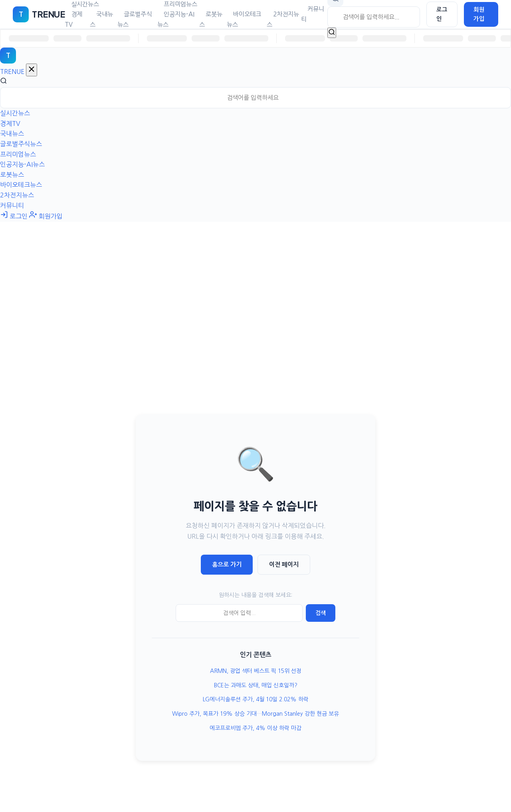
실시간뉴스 (15, 113)
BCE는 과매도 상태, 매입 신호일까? (256, 685)
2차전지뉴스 (283, 19)
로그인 (442, 14)
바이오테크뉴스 (244, 19)
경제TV (73, 19)
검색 (321, 613)
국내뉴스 (101, 19)
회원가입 (479, 14)
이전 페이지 (284, 564)
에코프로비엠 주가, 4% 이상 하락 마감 (255, 728)
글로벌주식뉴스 (135, 19)
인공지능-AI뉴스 (176, 19)
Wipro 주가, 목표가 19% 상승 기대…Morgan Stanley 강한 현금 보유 (255, 714)
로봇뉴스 (211, 19)
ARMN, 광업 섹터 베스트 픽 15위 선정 (256, 671)
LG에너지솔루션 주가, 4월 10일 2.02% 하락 (256, 699)
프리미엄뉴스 (18, 154)
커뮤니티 (313, 14)
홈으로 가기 (227, 564)
